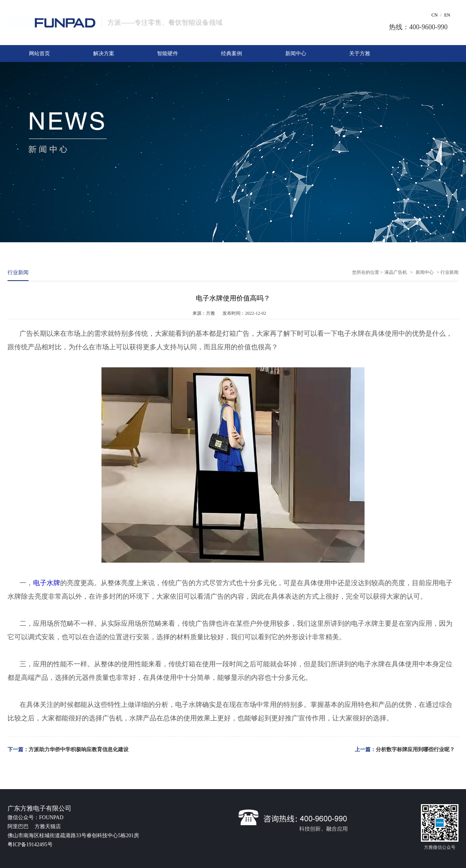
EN (447, 15)
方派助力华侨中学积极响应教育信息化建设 (79, 749)
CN (435, 15)
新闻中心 (296, 54)
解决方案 (104, 54)
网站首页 (39, 54)
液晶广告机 (396, 272)
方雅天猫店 (48, 826)
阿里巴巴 (19, 826)
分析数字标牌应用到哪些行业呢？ (415, 749)
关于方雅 (360, 54)
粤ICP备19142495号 (30, 845)
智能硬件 (168, 54)
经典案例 (231, 54)
